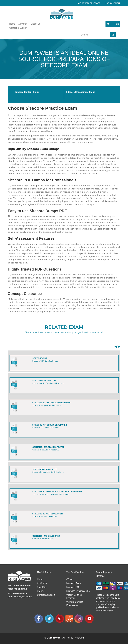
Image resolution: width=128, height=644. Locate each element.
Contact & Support (18, 28)
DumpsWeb (54, 638)
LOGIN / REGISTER (113, 3)
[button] (115, 347)
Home (12, 24)
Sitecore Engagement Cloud (81, 92)
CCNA (70, 579)
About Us (36, 24)
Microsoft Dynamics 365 (78, 591)
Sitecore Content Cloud (27, 92)
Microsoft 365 (73, 587)
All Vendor (23, 24)
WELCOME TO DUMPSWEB (89, 3)
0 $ (113, 24)
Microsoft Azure (74, 583)
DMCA (40, 591)
